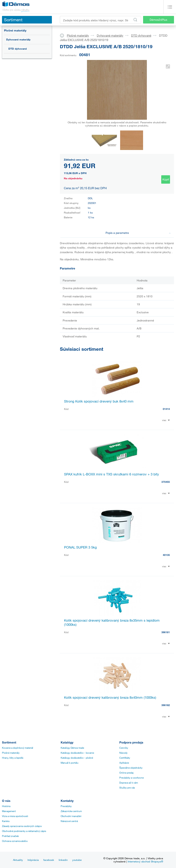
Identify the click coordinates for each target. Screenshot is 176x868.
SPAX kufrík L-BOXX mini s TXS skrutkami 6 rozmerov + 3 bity (112, 474)
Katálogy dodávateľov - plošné (77, 758)
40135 (166, 555)
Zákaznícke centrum (71, 811)
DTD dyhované (18, 49)
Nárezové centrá (69, 821)
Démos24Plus (158, 20)
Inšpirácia (33, 860)
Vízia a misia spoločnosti (15, 816)
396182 (166, 705)
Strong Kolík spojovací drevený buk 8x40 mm (99, 401)
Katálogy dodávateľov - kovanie (77, 753)
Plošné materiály (15, 30)
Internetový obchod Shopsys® (145, 861)
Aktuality (18, 860)
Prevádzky (66, 806)
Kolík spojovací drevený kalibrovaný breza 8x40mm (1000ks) (110, 697)
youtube (77, 860)
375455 (166, 482)
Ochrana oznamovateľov (15, 841)
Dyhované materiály (18, 39)
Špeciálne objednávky (131, 768)
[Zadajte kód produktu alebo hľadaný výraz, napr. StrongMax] (100, 20)
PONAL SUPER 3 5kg (80, 547)
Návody (123, 753)
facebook (49, 860)
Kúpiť (166, 179)
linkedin (63, 860)
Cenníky (124, 748)
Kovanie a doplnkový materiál (18, 748)
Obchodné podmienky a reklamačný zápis (24, 831)
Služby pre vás (127, 788)
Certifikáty (125, 758)
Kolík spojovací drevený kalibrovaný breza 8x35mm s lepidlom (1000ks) (112, 622)
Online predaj (126, 773)
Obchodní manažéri (71, 816)
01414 (166, 409)
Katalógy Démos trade (72, 748)
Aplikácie (124, 763)
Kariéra (6, 821)
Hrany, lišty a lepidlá (13, 758)
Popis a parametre (138, 233)
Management (9, 811)
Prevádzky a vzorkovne (132, 778)
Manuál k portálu (70, 763)
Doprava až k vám (129, 783)
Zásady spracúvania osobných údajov (22, 826)
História (6, 806)
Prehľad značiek (10, 836)
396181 (166, 632)
